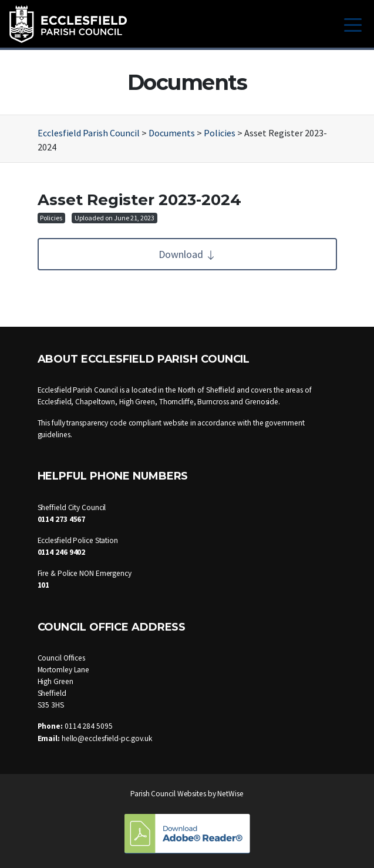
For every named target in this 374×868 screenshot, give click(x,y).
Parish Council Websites (168, 794)
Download (187, 254)
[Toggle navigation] (353, 24)
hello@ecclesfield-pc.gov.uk (107, 738)
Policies (51, 218)
